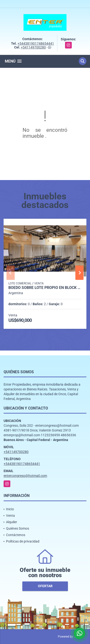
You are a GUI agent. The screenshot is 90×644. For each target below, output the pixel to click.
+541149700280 (33, 47)
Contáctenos (16, 535)
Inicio (10, 509)
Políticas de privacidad (23, 541)
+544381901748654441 (36, 43)
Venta (10, 516)
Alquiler (12, 522)
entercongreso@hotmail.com (25, 476)
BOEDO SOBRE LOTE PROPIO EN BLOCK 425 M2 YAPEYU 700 (45, 288)
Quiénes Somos (18, 528)
